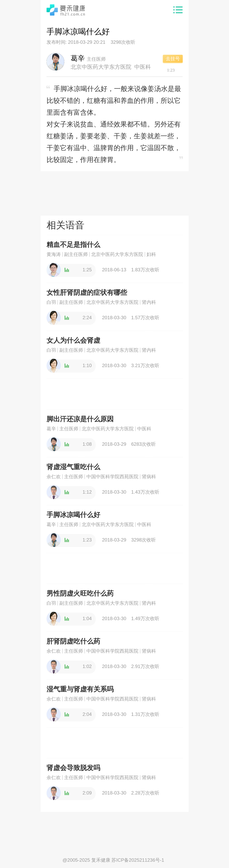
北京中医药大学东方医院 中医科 (111, 67)
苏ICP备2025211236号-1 (138, 860)
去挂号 (173, 59)
